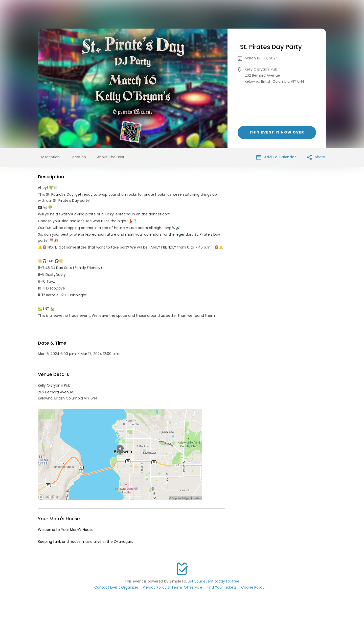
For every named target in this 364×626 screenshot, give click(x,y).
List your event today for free (214, 581)
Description (50, 157)
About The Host (111, 157)
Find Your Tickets (222, 587)
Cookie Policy (253, 587)
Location (78, 157)
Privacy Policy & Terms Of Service (173, 587)
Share (316, 157)
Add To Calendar (276, 157)
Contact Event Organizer (116, 587)
